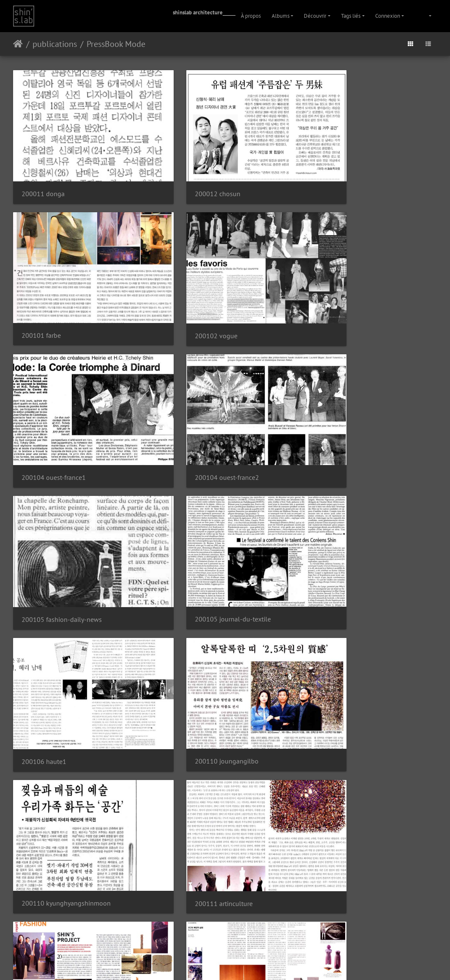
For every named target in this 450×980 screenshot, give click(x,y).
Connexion (388, 16)
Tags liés (351, 16)
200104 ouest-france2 (345, 297)
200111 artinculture (342, 543)
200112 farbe (332, 788)
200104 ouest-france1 (199, 297)
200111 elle (330, 666)
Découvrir (315, 16)
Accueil (18, 44)
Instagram (215, 963)
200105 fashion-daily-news (62, 420)
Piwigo (212, 941)
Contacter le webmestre (247, 941)
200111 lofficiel (45, 788)
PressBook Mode (116, 44)
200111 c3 (183, 666)
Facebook (245, 963)
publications (55, 44)
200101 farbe (332, 174)
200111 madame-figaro (201, 788)
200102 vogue (43, 297)
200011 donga (43, 175)
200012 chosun (190, 175)
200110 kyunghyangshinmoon (211, 543)
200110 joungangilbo (53, 543)
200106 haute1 (335, 420)
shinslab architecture (198, 12)
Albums (281, 16)
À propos (251, 16)
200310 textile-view (51, 911)
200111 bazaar (43, 666)
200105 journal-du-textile (205, 420)
